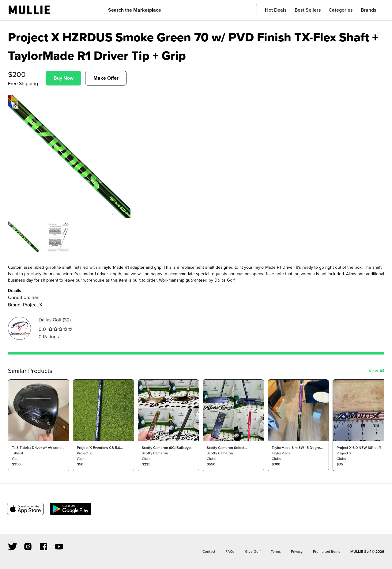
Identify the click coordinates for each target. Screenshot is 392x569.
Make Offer (106, 78)
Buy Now (64, 78)
